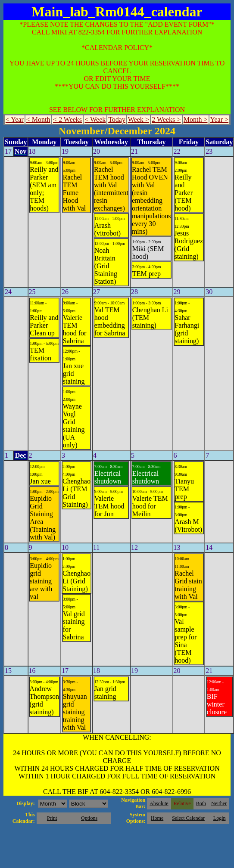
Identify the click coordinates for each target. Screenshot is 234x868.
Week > (139, 119)
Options (89, 818)
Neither (219, 803)
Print (52, 818)
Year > (220, 119)
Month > (196, 119)
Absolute (159, 803)
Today (117, 119)
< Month (38, 119)
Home (157, 818)
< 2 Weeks (67, 119)
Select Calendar (188, 818)
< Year (15, 119)
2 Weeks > (166, 119)
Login (220, 818)
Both (201, 803)
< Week (95, 119)
